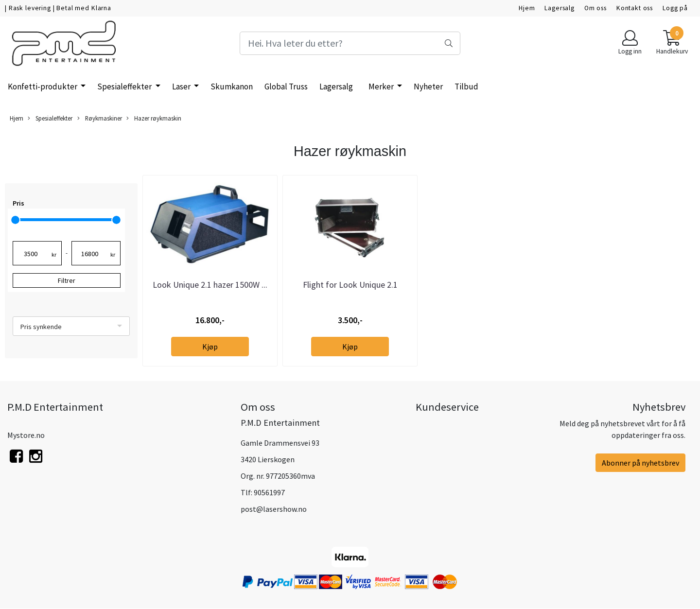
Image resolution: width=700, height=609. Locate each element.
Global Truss (286, 87)
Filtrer (67, 280)
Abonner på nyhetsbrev (640, 463)
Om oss (595, 8)
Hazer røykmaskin (154, 118)
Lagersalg (560, 8)
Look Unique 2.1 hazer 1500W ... (210, 285)
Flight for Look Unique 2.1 (350, 285)
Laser (182, 87)
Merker (382, 87)
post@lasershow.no (274, 509)
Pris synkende (41, 327)
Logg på (675, 8)
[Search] (350, 43)
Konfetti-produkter (43, 87)
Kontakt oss (635, 8)
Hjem (527, 8)
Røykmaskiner (100, 118)
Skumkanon (232, 87)
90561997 (269, 492)
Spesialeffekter (125, 87)
